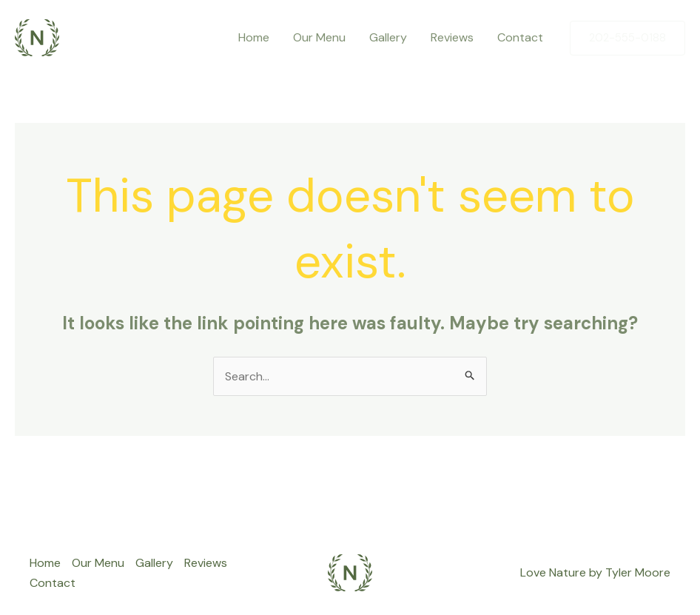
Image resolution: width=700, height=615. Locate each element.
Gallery (388, 37)
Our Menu (319, 37)
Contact (520, 37)
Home (254, 37)
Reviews (452, 37)
